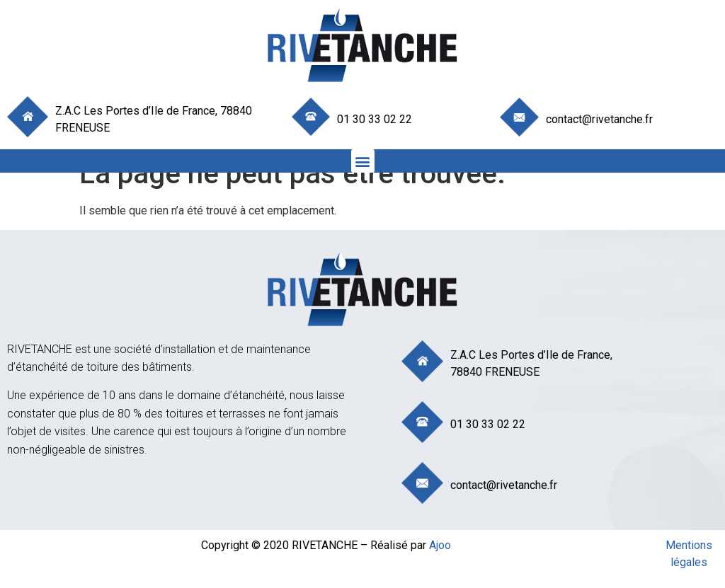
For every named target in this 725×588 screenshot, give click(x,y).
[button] (363, 161)
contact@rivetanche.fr (599, 119)
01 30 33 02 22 (375, 119)
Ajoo (440, 545)
